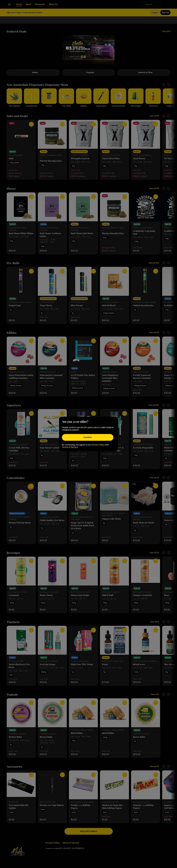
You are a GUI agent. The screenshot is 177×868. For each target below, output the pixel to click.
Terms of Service (70, 447)
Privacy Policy (98, 445)
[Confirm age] (88, 437)
